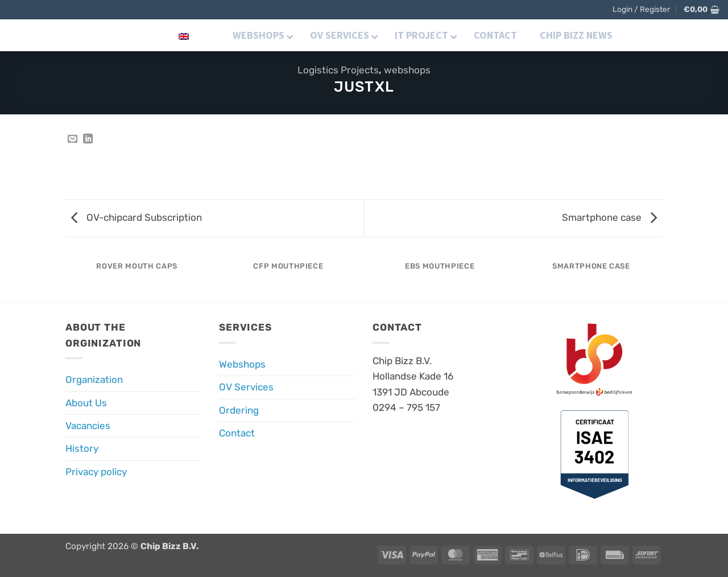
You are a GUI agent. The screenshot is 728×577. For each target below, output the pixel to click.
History (82, 448)
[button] (641, 10)
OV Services (246, 387)
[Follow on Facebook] (641, 35)
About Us (86, 403)
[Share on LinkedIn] (88, 139)
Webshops (242, 364)
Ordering (239, 410)
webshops (407, 70)
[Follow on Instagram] (657, 35)
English (166, 35)
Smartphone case (609, 217)
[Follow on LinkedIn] (673, 35)
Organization (94, 380)
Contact (237, 433)
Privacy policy (96, 472)
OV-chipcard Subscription (136, 217)
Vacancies (88, 426)
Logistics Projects (338, 70)
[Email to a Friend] (73, 139)
